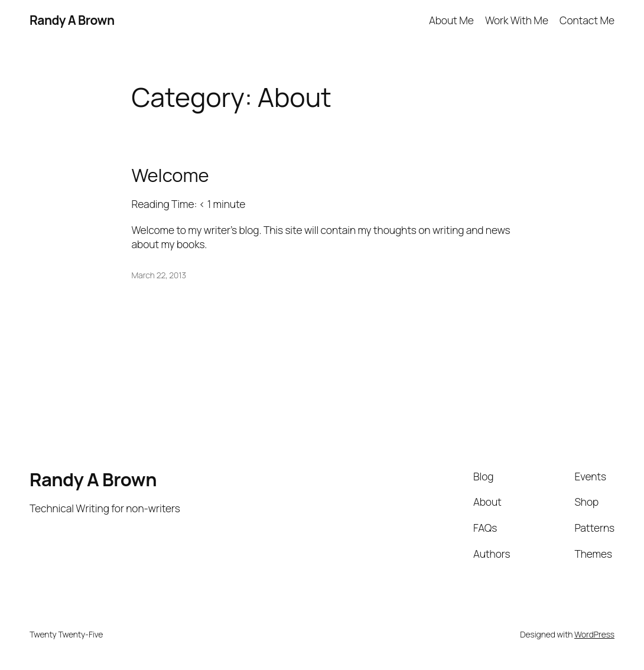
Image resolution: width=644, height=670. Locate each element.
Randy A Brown (72, 20)
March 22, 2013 (159, 275)
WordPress (594, 634)
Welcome (170, 175)
